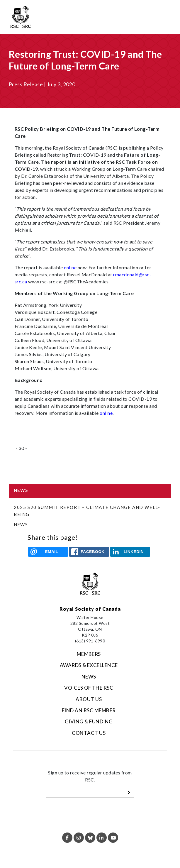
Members (89, 654)
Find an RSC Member (89, 710)
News (21, 524)
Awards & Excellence (89, 665)
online (70, 267)
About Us (89, 699)
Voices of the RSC (89, 688)
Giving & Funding (89, 721)
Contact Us (89, 733)
